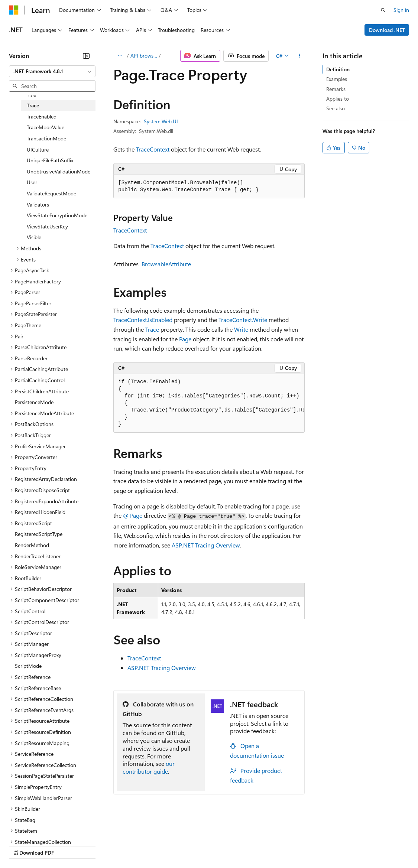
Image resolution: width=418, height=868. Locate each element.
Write (241, 329)
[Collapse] (86, 56)
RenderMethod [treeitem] (32, 545)
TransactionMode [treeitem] (46, 138)
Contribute (133, 845)
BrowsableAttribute (166, 264)
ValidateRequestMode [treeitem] (51, 193)
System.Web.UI (161, 121)
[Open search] (383, 10)
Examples (337, 79)
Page (185, 339)
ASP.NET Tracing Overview (206, 545)
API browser (144, 56)
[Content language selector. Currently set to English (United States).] (43, 828)
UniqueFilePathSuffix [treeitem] (50, 160)
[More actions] (299, 56)
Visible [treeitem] (34, 237)
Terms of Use (271, 845)
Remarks (336, 89)
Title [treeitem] (31, 95)
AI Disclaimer (24, 845)
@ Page (133, 515)
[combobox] (52, 71)
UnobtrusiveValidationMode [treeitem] (59, 171)
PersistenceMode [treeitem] (34, 402)
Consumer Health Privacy (213, 845)
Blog (101, 845)
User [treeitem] (32, 182)
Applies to (338, 99)
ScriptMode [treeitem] (28, 666)
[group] (209, 403)
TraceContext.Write (243, 320)
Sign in (401, 10)
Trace (152, 329)
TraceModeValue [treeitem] (46, 127)
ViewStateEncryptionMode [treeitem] (57, 215)
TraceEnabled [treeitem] (42, 116)
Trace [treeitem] (33, 105)
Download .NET (387, 30)
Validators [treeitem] (38, 204)
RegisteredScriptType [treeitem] (39, 534)
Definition (338, 69)
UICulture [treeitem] (38, 149)
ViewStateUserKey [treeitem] (47, 226)
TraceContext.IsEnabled (143, 320)
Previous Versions (67, 845)
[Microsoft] (14, 10)
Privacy (162, 845)
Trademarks (308, 845)
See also (336, 108)
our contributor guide (149, 767)
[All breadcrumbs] (120, 56)
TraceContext (153, 149)
